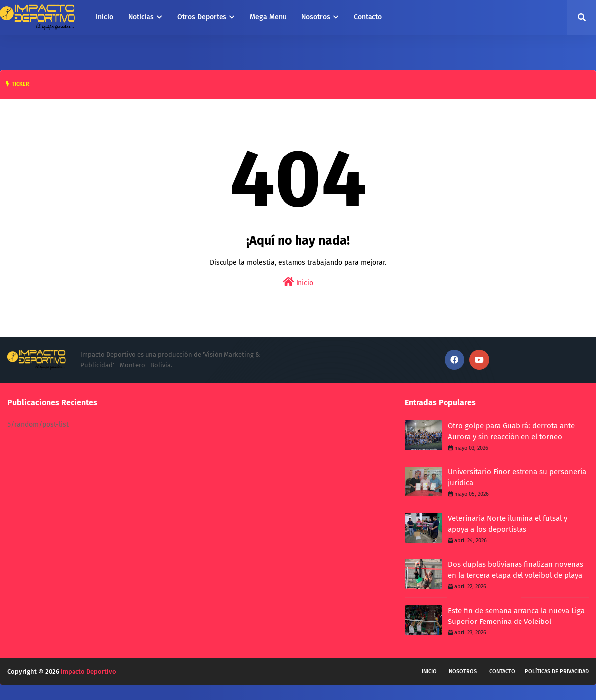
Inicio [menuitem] (105, 17)
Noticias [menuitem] (141, 17)
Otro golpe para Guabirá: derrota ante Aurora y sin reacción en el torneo (511, 431)
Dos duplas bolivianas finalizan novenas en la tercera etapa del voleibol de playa (516, 570)
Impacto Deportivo (88, 671)
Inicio (298, 282)
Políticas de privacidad (557, 671)
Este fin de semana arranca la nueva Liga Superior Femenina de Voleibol (516, 616)
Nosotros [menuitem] (316, 17)
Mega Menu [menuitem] (268, 17)
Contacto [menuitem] (368, 17)
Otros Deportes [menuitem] (202, 17)
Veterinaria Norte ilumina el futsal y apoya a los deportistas (508, 524)
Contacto (502, 671)
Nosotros (463, 671)
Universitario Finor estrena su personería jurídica (517, 478)
